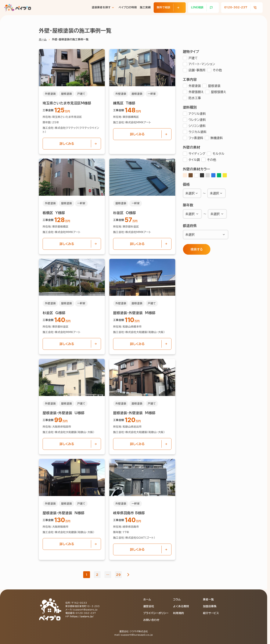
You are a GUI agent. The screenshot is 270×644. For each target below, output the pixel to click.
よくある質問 (181, 606)
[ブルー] (213, 175)
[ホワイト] (196, 175)
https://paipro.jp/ (82, 616)
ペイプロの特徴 (128, 7)
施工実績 (145, 7)
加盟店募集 (210, 606)
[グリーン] (219, 175)
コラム (177, 599)
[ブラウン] (191, 175)
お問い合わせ (151, 620)
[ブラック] (202, 175)
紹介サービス (211, 613)
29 (119, 575)
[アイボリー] (185, 175)
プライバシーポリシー (156, 613)
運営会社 (149, 606)
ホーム (43, 39)
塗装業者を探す (101, 7)
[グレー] (208, 175)
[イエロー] (225, 175)
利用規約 (179, 613)
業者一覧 (208, 599)
